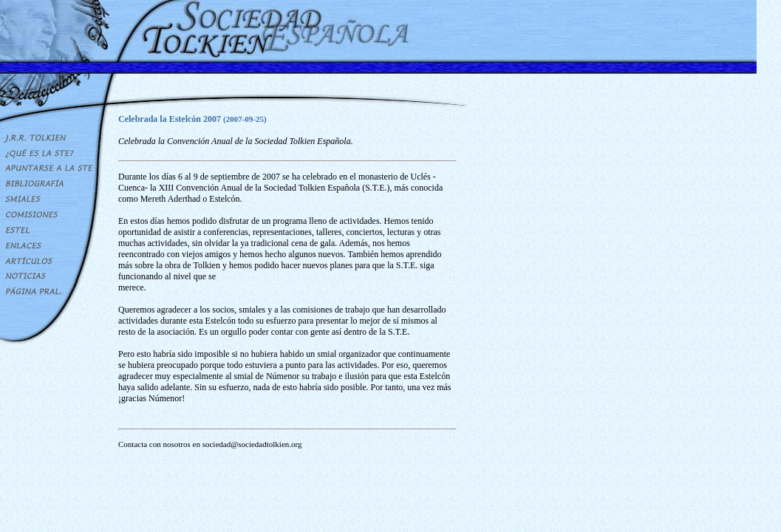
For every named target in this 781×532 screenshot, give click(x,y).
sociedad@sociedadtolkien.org (252, 444)
